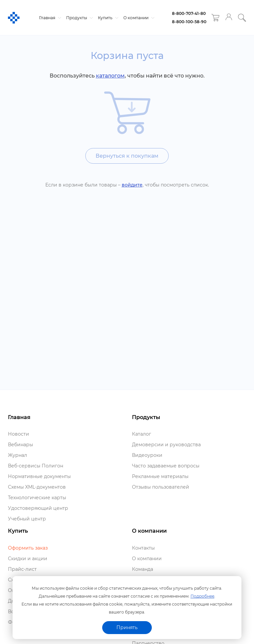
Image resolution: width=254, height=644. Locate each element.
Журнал (18, 455)
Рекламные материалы (160, 476)
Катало (142, 434)
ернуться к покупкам (127, 156)
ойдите (132, 185)
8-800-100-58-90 (189, 22)
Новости (19, 434)
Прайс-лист (22, 569)
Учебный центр (27, 519)
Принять (127, 627)
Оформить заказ (28, 548)
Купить (107, 18)
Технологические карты (37, 498)
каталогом (110, 76)
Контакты (143, 548)
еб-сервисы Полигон (36, 466)
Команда (143, 569)
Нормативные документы (39, 476)
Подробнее (202, 596)
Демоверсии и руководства (166, 445)
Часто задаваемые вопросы (166, 466)
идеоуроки (147, 455)
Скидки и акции (28, 559)
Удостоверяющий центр (38, 508)
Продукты (79, 18)
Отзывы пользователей (161, 487)
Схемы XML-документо (37, 487)
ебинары (21, 445)
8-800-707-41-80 (189, 13)
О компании (138, 18)
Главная (49, 18)
